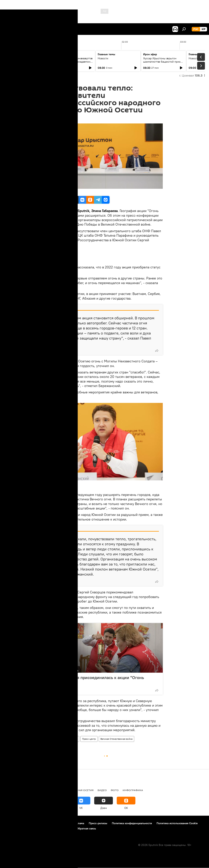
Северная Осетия (81, 790)
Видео (102, 790)
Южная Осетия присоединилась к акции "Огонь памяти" (97, 680)
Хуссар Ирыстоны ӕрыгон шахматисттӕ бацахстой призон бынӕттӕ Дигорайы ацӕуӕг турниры (163, 63)
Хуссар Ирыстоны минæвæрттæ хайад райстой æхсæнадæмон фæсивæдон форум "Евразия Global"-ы (72, 63)
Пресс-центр (89, 739)
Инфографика (133, 790)
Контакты (63, 823)
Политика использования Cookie (177, 823)
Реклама (79, 823)
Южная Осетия (56, 739)
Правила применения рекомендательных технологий (38, 828)
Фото (115, 790)
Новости (12, 58)
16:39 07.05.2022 (57, 119)
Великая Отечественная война (116, 739)
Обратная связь (86, 828)
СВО (20, 790)
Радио (9, 790)
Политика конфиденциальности (132, 823)
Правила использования (37, 823)
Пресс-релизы (98, 823)
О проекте (11, 823)
